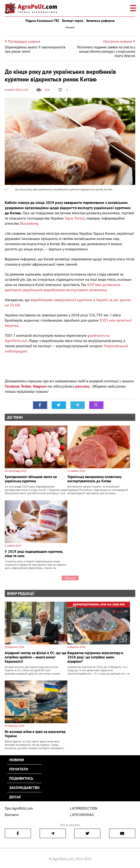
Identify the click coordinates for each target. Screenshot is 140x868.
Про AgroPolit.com (19, 808)
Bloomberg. (30, 223)
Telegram (39, 386)
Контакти (12, 815)
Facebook (12, 386)
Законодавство (24, 788)
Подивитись (21, 778)
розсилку (83, 386)
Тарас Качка (75, 218)
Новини (17, 760)
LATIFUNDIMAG (82, 815)
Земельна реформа (100, 21)
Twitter (26, 386)
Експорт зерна (73, 21)
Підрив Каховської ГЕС (42, 21)
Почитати (19, 769)
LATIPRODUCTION (84, 808)
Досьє (15, 797)
